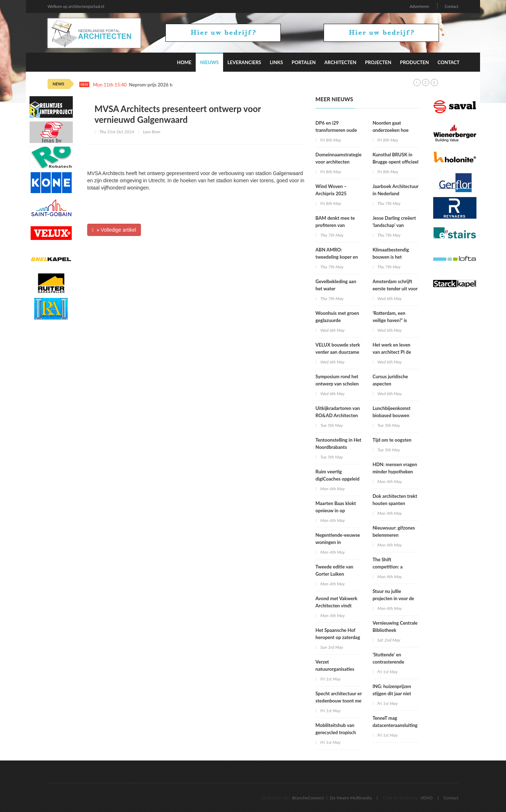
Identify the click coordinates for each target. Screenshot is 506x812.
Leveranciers (244, 62)
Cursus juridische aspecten (390, 380)
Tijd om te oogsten (392, 440)
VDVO (427, 798)
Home (184, 62)
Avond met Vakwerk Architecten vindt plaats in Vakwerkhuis (338, 606)
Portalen (304, 62)
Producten (414, 62)
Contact (452, 6)
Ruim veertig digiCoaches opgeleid (337, 475)
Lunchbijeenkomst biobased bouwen (392, 412)
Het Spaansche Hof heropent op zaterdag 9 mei (338, 637)
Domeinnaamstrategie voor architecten (338, 158)
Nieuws (209, 62)
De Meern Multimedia (351, 798)
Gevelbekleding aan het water (336, 285)
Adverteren (420, 6)
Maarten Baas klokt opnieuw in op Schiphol (336, 510)
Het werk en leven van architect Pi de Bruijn (392, 352)
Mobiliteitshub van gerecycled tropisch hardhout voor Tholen (338, 732)
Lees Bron (152, 132)
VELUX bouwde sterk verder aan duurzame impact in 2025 (338, 352)
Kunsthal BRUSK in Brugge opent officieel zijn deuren (396, 162)
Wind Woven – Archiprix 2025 (331, 190)
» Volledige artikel (114, 230)
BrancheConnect (308, 798)
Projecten (378, 62)
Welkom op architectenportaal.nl (76, 6)
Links (276, 62)
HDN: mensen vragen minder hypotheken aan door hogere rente (396, 472)
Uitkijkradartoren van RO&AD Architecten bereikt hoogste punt (338, 415)
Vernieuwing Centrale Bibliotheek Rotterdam (395, 630)
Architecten (340, 62)
